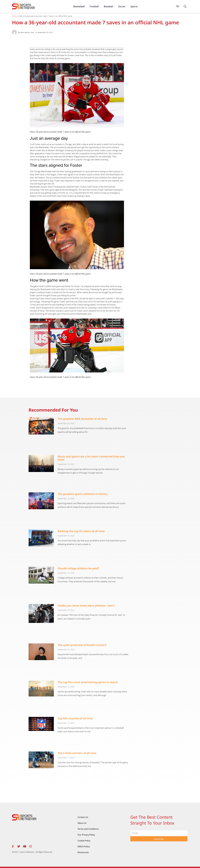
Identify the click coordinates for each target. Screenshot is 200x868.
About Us (82, 823)
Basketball (79, 6)
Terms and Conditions (88, 829)
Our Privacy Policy (86, 835)
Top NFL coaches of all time (75, 718)
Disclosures (83, 852)
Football (94, 6)
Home (14, 16)
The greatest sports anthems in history (83, 494)
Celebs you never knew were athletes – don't (86, 606)
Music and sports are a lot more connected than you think (91, 458)
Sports (134, 6)
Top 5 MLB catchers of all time (77, 753)
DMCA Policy (84, 846)
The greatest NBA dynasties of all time (82, 419)
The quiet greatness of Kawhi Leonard (82, 645)
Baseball (108, 6)
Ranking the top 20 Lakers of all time (81, 531)
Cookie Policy (84, 841)
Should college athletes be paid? (78, 568)
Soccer (122, 6)
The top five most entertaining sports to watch (88, 682)
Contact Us (83, 817)
